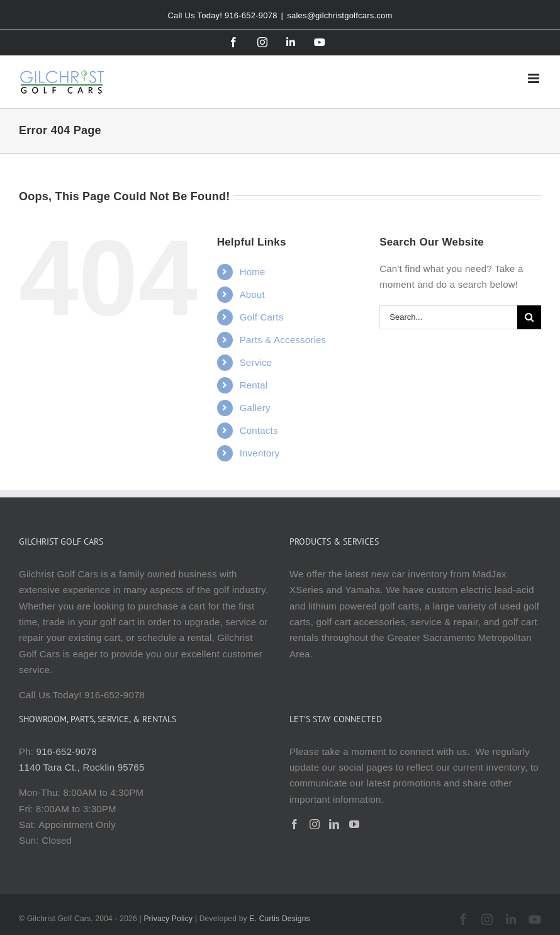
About (252, 294)
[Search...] (448, 317)
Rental (254, 385)
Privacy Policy (168, 919)
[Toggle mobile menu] (535, 78)
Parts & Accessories (283, 340)
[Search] (529, 317)
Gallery (255, 408)
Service (256, 362)
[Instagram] (315, 824)
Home (253, 272)
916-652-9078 (67, 751)
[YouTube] (354, 824)
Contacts (259, 430)
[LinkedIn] (334, 824)
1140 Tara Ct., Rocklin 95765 (81, 767)
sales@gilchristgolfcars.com (339, 15)
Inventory (260, 453)
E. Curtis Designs (280, 919)
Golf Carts (262, 317)
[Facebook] (294, 824)
